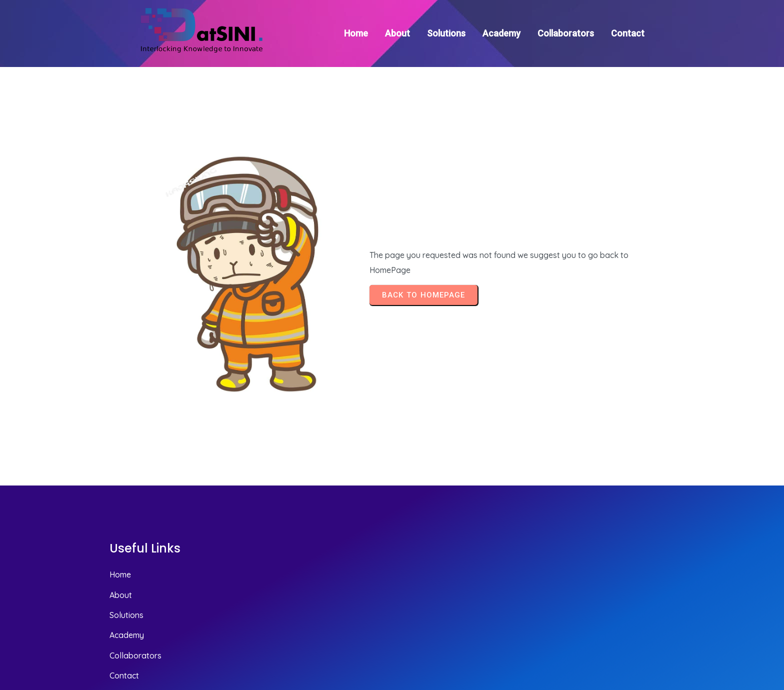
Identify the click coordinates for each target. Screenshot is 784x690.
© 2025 (660, 629)
